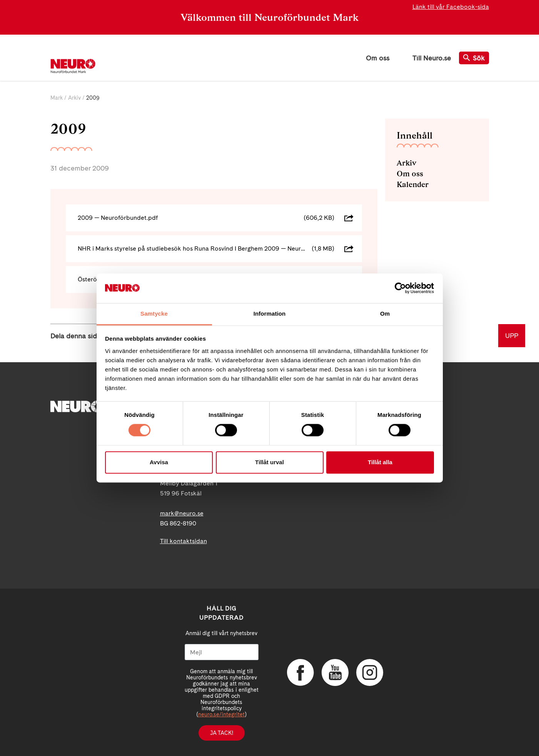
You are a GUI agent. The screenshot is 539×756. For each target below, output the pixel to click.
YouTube (335, 672)
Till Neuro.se (432, 58)
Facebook (300, 672)
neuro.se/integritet (221, 714)
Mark (57, 98)
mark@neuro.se (182, 513)
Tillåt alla (380, 462)
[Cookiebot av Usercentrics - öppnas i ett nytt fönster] (400, 288)
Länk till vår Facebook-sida (451, 7)
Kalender (413, 184)
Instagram (370, 672)
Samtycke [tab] (154, 314)
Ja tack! (222, 733)
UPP (512, 335)
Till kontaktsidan (184, 541)
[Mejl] (222, 652)
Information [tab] (270, 314)
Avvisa (159, 462)
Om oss (378, 58)
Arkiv (74, 98)
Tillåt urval (269, 462)
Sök (474, 58)
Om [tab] (385, 314)
